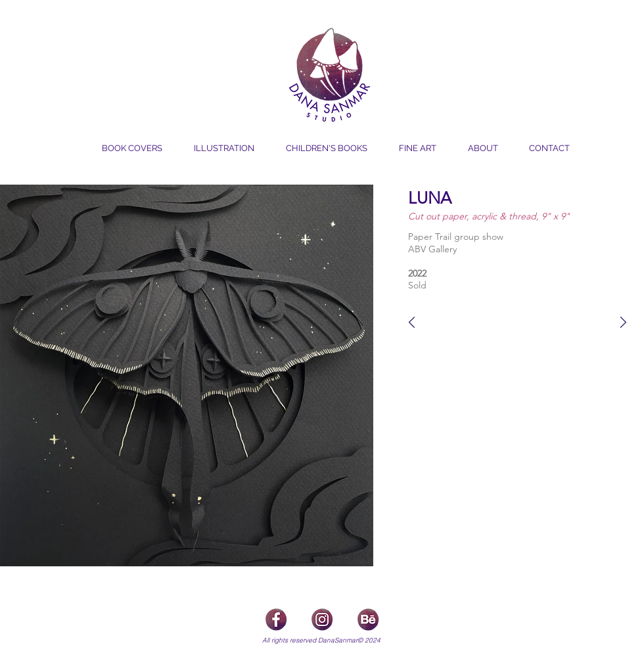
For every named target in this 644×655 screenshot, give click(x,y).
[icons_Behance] (368, 619)
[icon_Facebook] (276, 619)
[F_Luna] (410, 322)
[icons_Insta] (322, 619)
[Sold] (448, 285)
